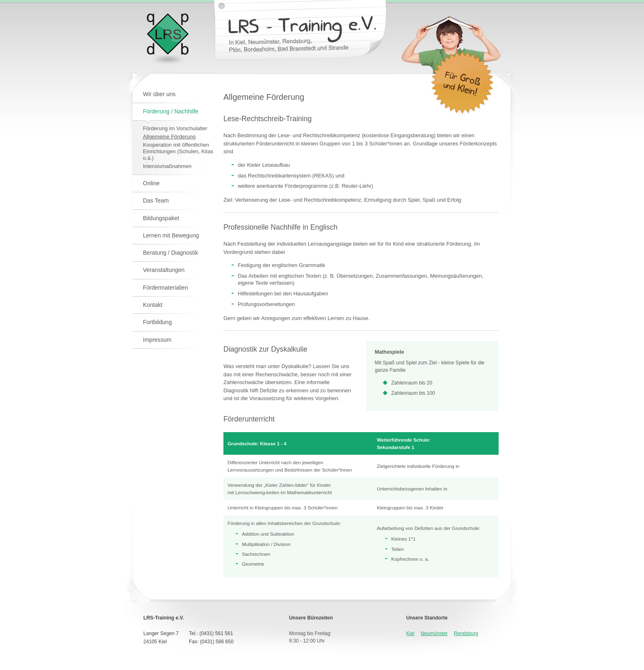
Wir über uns (159, 94)
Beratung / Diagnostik (170, 253)
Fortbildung (157, 322)
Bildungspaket (161, 218)
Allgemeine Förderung (169, 137)
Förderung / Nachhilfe (171, 111)
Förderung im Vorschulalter (175, 128)
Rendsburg (466, 633)
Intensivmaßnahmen (167, 166)
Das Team (156, 200)
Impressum (157, 340)
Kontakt (153, 305)
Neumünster (434, 633)
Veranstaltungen (164, 270)
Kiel (410, 633)
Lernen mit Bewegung (171, 235)
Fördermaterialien (166, 288)
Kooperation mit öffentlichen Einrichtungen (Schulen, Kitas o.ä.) (178, 151)
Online (151, 183)
